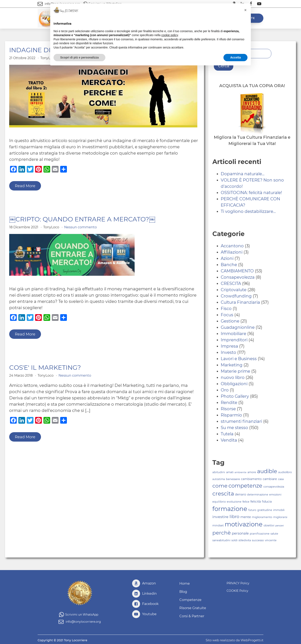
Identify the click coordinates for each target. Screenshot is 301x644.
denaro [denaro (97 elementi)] (240, 494)
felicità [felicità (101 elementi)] (256, 501)
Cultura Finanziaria (240, 302)
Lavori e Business (239, 359)
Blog (183, 592)
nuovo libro (233, 377)
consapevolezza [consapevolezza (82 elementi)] (274, 487)
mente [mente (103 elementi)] (246, 517)
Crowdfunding (236, 296)
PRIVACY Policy (238, 583)
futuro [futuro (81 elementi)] (252, 510)
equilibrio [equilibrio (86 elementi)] (219, 502)
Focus (227, 315)
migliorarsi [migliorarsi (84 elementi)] (280, 517)
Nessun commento (80, 227)
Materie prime (235, 371)
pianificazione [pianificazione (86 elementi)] (260, 533)
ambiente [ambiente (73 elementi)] (240, 472)
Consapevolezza (238, 277)
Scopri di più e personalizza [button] (79, 57)
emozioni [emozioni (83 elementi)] (275, 495)
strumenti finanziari (241, 421)
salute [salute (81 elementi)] (274, 534)
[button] (245, 10)
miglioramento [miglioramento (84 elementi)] (262, 517)
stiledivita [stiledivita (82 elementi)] (245, 540)
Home (185, 584)
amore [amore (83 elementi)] (252, 472)
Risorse (228, 409)
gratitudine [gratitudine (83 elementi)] (265, 510)
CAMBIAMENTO (237, 271)
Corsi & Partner (192, 616)
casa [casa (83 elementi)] (281, 479)
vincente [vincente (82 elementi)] (271, 540)
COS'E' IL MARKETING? (45, 368)
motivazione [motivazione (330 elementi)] (244, 524)
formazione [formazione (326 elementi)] (230, 509)
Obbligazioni (234, 384)
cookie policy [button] (170, 35)
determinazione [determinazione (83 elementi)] (258, 495)
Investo (228, 352)
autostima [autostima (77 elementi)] (219, 479)
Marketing (232, 365)
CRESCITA (231, 283)
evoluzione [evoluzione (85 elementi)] (234, 502)
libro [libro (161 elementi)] (234, 516)
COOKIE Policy (237, 591)
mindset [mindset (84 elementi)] (218, 525)
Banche (229, 265)
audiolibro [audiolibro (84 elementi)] (285, 472)
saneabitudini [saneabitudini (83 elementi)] (221, 540)
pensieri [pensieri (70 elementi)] (280, 526)
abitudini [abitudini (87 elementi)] (219, 472)
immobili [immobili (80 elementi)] (279, 510)
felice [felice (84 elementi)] (246, 502)
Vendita (229, 440)
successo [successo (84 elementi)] (258, 540)
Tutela (227, 434)
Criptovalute (234, 290)
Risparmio (231, 415)
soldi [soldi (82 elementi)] (234, 540)
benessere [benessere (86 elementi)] (233, 479)
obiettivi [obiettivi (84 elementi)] (269, 525)
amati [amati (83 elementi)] (230, 472)
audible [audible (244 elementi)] (267, 471)
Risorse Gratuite (193, 608)
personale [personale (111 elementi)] (240, 533)
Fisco (226, 309)
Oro (225, 390)
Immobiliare (233, 334)
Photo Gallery (235, 396)
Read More (25, 186)
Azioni (227, 258)
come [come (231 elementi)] (220, 486)
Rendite (229, 403)
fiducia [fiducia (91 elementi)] (267, 502)
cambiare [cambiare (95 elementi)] (270, 479)
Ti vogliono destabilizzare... (248, 211)
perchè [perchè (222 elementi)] (222, 533)
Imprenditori (234, 340)
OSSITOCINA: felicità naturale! (251, 193)
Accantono (232, 246)
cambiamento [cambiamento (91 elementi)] (251, 479)
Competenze (190, 600)
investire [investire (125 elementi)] (220, 517)
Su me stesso (234, 428)
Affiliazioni (232, 252)
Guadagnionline (238, 327)
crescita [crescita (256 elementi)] (223, 494)
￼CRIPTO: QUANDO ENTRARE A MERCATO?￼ (82, 219)
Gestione (230, 321)
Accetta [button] (235, 57)
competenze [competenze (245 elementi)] (245, 486)
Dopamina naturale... (243, 174)
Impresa (229, 346)
